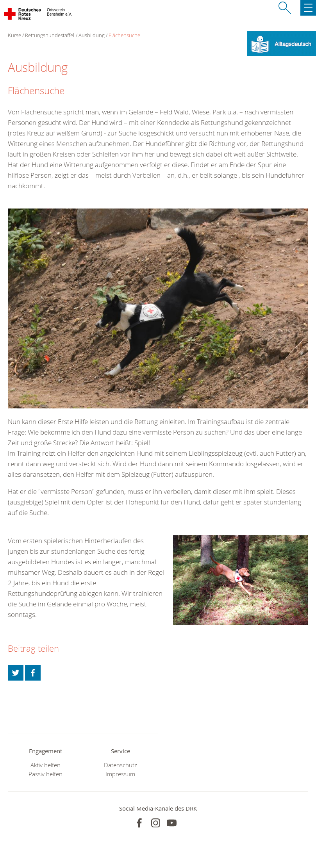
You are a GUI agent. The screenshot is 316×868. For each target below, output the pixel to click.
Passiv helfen (46, 774)
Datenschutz (121, 765)
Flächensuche (124, 35)
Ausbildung (92, 35)
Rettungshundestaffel (50, 35)
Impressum (120, 774)
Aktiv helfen (46, 765)
